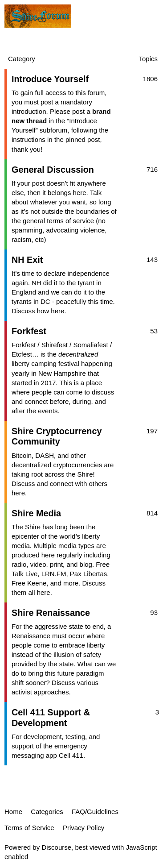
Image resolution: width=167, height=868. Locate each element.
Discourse (56, 847)
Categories (47, 812)
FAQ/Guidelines (95, 812)
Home (13, 812)
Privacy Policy (83, 828)
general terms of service (58, 221)
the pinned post (77, 139)
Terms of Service (29, 828)
